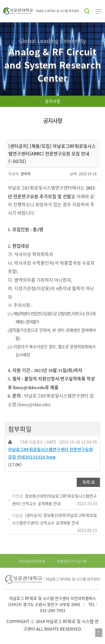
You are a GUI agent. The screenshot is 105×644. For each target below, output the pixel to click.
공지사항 (53, 101)
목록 (86, 482)
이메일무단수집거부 (72, 561)
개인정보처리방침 (32, 561)
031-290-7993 (53, 610)
